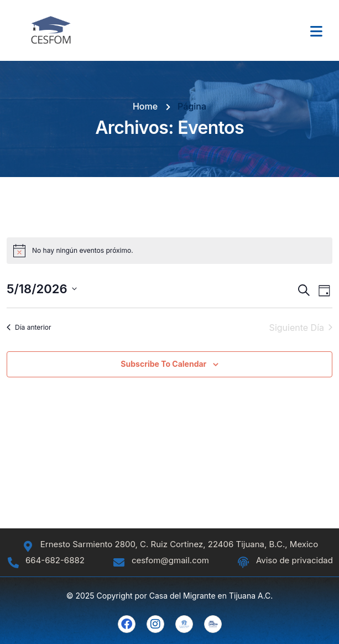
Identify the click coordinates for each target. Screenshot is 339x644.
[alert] (169, 251)
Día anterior (29, 327)
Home (145, 106)
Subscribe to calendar (163, 364)
